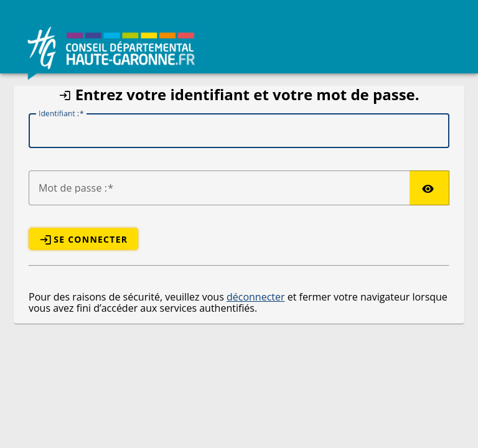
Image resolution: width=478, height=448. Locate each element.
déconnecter (256, 297)
